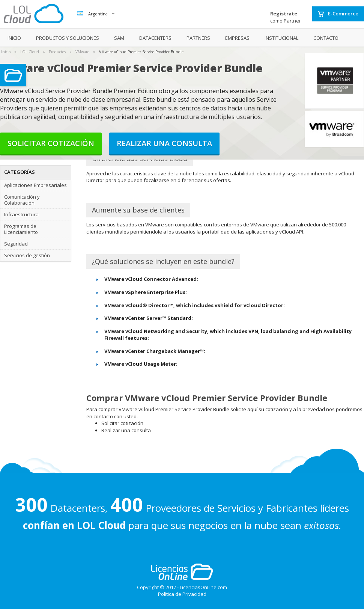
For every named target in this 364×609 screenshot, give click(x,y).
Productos (57, 52)
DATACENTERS (155, 38)
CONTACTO (326, 38)
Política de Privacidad (182, 594)
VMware (82, 52)
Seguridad (16, 244)
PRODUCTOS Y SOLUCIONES (68, 38)
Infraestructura (21, 214)
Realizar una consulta (164, 143)
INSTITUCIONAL (281, 38)
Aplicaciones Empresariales (35, 185)
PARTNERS (198, 38)
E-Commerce (338, 14)
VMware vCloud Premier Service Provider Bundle (141, 52)
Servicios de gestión (27, 255)
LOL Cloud (30, 52)
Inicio (6, 52)
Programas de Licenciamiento (21, 229)
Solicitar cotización (51, 143)
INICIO (14, 38)
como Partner (286, 17)
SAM (119, 38)
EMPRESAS (237, 38)
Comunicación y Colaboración (22, 200)
